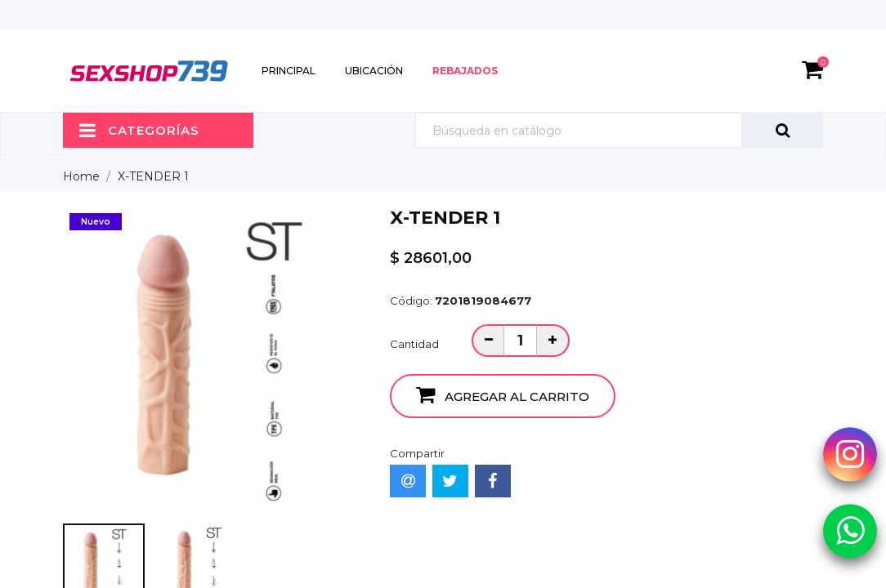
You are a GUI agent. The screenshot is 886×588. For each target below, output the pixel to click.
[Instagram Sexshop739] (850, 454)
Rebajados (465, 71)
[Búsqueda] (619, 130)
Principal (289, 71)
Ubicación (374, 71)
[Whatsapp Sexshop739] (850, 530)
